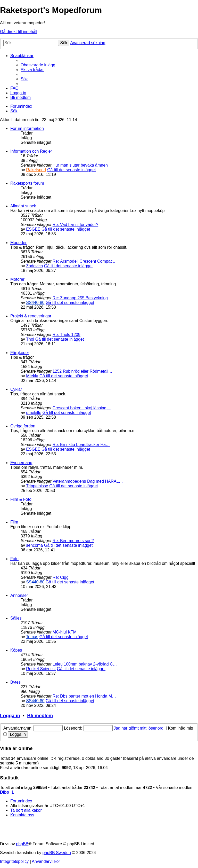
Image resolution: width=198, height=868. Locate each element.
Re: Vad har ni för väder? (76, 225)
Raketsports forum (27, 183)
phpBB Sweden (57, 853)
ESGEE (33, 229)
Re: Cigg (61, 577)
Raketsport (36, 170)
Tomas (32, 637)
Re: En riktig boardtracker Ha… (81, 445)
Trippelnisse (37, 486)
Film (14, 522)
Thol (30, 339)
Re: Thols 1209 (67, 335)
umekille (34, 413)
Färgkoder (20, 353)
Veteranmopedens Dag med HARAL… (88, 481)
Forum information (27, 128)
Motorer (17, 279)
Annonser (19, 595)
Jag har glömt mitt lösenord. (139, 728)
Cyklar (16, 389)
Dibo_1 (7, 792)
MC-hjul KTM (65, 632)
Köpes (16, 650)
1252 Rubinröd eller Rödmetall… (82, 371)
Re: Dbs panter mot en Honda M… (84, 696)
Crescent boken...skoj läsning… (82, 408)
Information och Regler (31, 151)
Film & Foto (21, 499)
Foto (14, 559)
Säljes (16, 618)
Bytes (15, 682)
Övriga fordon (23, 426)
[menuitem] (38, 65)
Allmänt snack (23, 206)
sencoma (34, 545)
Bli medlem (40, 715)
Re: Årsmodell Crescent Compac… (85, 261)
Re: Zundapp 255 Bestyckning (80, 298)
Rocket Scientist (41, 669)
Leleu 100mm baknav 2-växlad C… (85, 664)
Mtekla (32, 376)
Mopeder (18, 243)
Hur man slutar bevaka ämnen (80, 165)
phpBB (22, 844)
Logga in (10, 715)
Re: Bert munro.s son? (73, 541)
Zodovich (34, 266)
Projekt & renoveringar (31, 316)
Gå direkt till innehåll (19, 32)
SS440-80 (35, 303)
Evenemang (21, 463)
